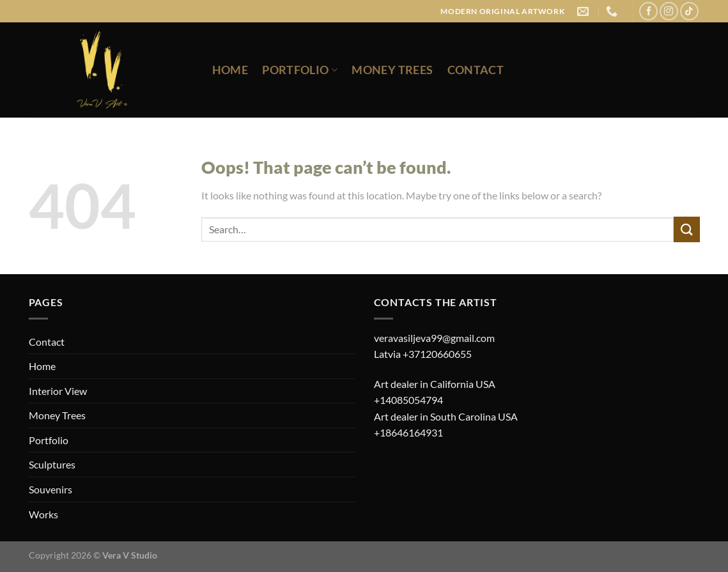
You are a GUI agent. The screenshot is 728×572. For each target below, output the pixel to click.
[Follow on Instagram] (669, 11)
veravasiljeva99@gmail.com (434, 338)
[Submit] (686, 229)
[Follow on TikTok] (689, 11)
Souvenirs (50, 489)
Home (230, 70)
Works (43, 514)
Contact (476, 70)
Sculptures (52, 464)
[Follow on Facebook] (648, 11)
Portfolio (300, 70)
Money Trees (392, 70)
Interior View (58, 391)
